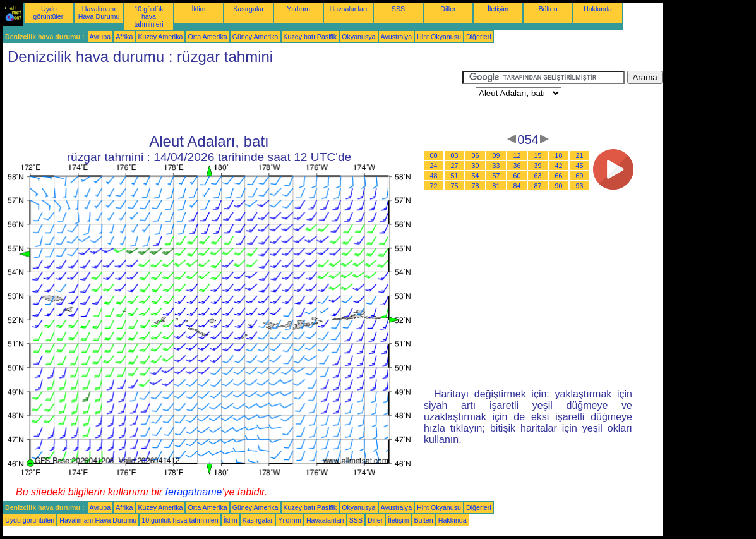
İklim (199, 9)
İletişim (498, 9)
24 (434, 166)
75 (455, 186)
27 (455, 166)
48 (434, 176)
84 (517, 186)
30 (476, 166)
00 (434, 155)
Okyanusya (358, 37)
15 (538, 155)
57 (496, 176)
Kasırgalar (249, 9)
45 (580, 166)
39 (538, 166)
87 (538, 186)
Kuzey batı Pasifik (310, 37)
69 (580, 176)
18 (559, 155)
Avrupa (100, 37)
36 (517, 166)
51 (455, 176)
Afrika (124, 37)
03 (455, 155)
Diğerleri (479, 37)
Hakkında (598, 9)
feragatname (194, 492)
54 (476, 176)
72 (434, 186)
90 (559, 186)
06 (476, 155)
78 (476, 186)
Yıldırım (298, 9)
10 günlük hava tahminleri (148, 16)
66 (559, 176)
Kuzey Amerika (160, 37)
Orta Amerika (207, 37)
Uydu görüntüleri (49, 13)
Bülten (548, 9)
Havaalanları (349, 9)
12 (517, 155)
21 (580, 155)
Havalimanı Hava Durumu (99, 13)
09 (496, 155)
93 (580, 186)
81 (496, 186)
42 (559, 166)
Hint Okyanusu (439, 37)
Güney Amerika (255, 37)
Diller (448, 9)
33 (496, 166)
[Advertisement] (232, 99)
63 (538, 176)
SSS (398, 9)
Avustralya (397, 37)
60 (517, 176)
